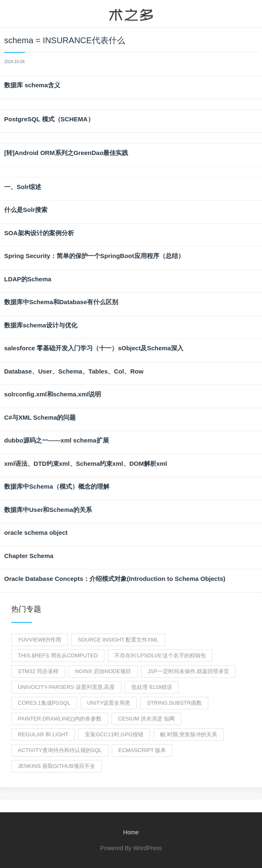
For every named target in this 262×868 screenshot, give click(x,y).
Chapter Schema (29, 556)
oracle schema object (36, 532)
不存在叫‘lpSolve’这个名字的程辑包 (160, 655)
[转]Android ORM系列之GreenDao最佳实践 (66, 153)
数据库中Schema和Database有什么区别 (61, 302)
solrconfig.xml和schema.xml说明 (53, 394)
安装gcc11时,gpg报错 (114, 734)
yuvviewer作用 (40, 640)
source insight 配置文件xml (118, 640)
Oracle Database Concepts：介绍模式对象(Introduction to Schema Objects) (115, 579)
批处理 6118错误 (152, 687)
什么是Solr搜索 (26, 210)
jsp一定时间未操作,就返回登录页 (188, 671)
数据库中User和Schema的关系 (48, 510)
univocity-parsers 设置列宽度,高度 (66, 687)
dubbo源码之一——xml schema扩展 (57, 440)
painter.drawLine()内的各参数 (60, 719)
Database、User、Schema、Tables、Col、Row (74, 371)
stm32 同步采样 (38, 671)
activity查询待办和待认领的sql (60, 750)
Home (131, 832)
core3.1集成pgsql (44, 703)
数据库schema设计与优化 (41, 325)
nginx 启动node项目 (103, 671)
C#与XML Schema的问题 (40, 417)
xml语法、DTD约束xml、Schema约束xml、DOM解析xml (86, 464)
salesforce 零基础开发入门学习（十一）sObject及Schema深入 (94, 348)
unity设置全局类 (109, 703)
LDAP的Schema (28, 279)
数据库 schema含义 (32, 85)
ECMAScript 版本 (142, 750)
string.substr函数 (174, 703)
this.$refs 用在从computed (58, 655)
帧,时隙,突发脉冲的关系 (189, 734)
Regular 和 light (43, 734)
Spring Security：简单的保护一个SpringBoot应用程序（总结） (94, 256)
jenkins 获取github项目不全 (57, 766)
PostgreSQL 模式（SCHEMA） (49, 119)
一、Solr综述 (23, 187)
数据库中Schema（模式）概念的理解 (57, 486)
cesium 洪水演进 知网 (146, 719)
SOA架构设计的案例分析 (39, 233)
